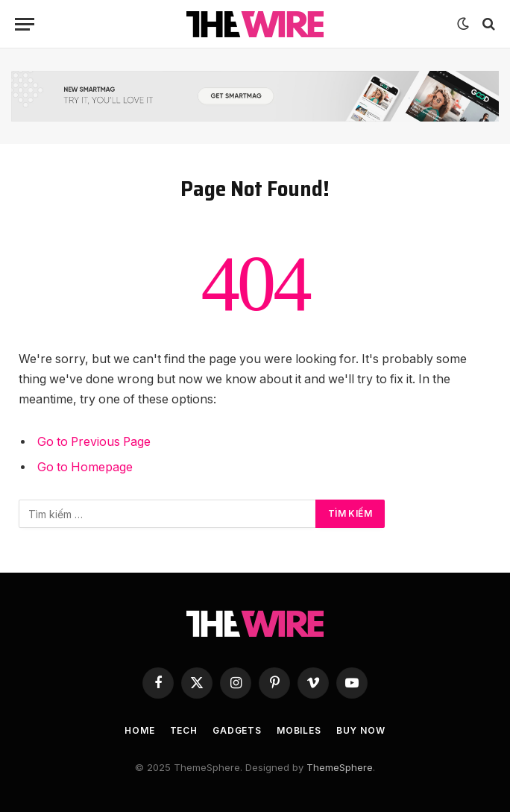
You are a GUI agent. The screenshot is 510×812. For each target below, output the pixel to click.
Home (139, 730)
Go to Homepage (85, 467)
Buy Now (361, 730)
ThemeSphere (340, 767)
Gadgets (237, 730)
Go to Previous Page (94, 442)
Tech (184, 730)
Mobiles (299, 730)
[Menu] (25, 24)
